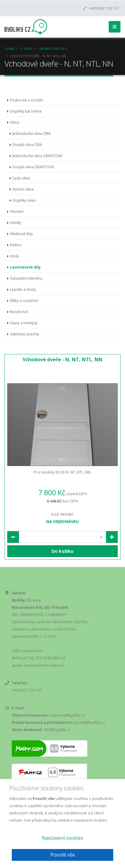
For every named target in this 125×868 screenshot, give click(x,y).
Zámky (16, 222)
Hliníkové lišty (21, 234)
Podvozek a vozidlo (27, 100)
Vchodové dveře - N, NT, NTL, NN (62, 359)
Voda (14, 256)
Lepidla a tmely (23, 289)
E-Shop (27, 49)
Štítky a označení (24, 300)
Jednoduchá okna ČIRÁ (31, 133)
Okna (14, 122)
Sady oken (21, 178)
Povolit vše (63, 855)
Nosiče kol (19, 312)
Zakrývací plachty (25, 334)
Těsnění (17, 211)
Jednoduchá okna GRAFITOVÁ (37, 156)
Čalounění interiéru (26, 278)
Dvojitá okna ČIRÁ (27, 145)
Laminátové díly (53, 49)
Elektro (16, 245)
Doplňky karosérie (26, 111)
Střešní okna (23, 189)
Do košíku (62, 551)
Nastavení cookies (63, 838)
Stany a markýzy (24, 323)
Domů (10, 49)
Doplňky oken (24, 200)
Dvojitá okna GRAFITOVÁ (33, 167)
